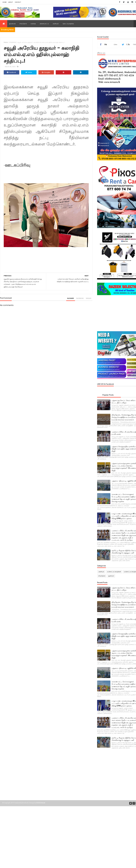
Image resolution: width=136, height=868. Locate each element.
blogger (71, 298)
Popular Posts (108, 395)
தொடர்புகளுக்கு (68, 24)
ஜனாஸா (111, 576)
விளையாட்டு (44, 24)
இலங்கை (12, 24)
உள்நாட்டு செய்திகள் (114, 572)
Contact (18, 2)
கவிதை (33, 24)
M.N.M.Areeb (41, 803)
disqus (89, 298)
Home (5, 2)
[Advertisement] (116, 313)
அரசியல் (56, 24)
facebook (80, 298)
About (11, 2)
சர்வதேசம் (23, 24)
